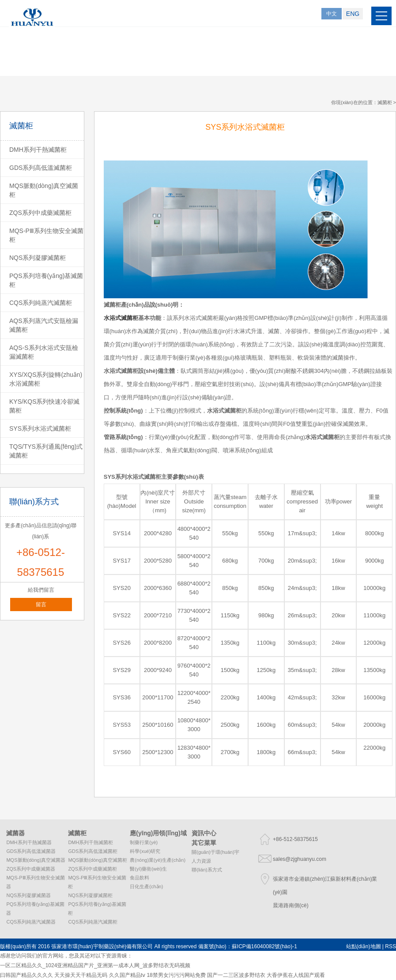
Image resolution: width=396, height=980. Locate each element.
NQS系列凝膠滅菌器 (28, 895)
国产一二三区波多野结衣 (236, 975)
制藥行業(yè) (144, 842)
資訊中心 (204, 833)
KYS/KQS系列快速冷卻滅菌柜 (44, 406)
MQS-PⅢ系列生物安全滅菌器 (35, 882)
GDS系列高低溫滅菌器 (31, 851)
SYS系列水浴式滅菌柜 (40, 428)
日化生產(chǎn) (146, 886)
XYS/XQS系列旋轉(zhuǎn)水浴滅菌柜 (46, 379)
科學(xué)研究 (145, 851)
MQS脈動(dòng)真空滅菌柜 (44, 190)
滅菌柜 (385, 102)
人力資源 (201, 861)
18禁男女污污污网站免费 (176, 975)
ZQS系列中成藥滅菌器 (31, 869)
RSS (390, 946)
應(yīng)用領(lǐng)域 (158, 833)
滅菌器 (15, 833)
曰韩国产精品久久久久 (26, 975)
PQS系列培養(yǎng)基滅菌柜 (46, 280)
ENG (353, 14)
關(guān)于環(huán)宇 (215, 852)
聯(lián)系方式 (207, 870)
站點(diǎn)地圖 (364, 946)
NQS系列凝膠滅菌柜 (38, 258)
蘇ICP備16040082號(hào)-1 (264, 946)
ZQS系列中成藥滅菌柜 (40, 213)
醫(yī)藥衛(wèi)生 (148, 869)
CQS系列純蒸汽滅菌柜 (41, 303)
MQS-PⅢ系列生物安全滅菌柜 (46, 235)
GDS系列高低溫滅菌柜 (41, 168)
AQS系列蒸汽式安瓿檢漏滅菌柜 (44, 325)
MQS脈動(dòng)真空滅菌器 (36, 860)
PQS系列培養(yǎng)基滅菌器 (35, 909)
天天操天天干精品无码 (81, 975)
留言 (41, 605)
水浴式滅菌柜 (144, 477)
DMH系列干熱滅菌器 (29, 842)
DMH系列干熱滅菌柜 (38, 150)
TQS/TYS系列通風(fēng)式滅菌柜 (46, 451)
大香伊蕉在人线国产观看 (296, 975)
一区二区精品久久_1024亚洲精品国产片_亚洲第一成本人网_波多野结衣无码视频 (95, 965)
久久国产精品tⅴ (127, 975)
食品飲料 (140, 878)
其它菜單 (204, 843)
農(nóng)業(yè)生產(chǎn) (158, 860)
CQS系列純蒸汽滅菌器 (31, 922)
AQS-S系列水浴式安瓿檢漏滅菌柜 (44, 352)
